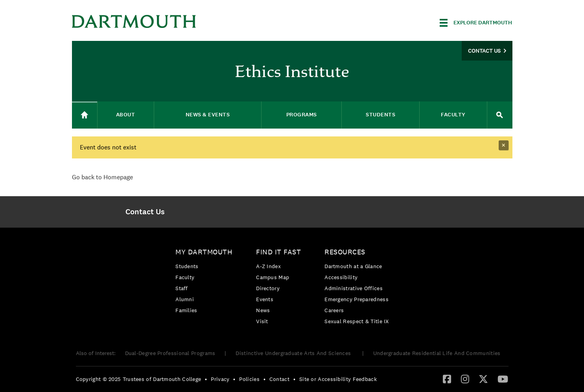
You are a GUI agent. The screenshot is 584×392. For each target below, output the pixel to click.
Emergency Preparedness (356, 299)
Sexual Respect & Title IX (357, 321)
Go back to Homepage (102, 177)
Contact (279, 379)
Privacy (220, 379)
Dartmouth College (134, 21)
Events (265, 299)
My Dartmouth (204, 252)
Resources (345, 252)
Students (187, 266)
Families (186, 310)
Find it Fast (278, 252)
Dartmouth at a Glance (353, 266)
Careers (334, 310)
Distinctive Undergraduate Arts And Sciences (294, 353)
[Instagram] (465, 379)
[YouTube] (503, 379)
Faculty (185, 277)
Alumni (185, 299)
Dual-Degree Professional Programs (170, 353)
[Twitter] (483, 379)
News (263, 310)
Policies (249, 379)
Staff (182, 288)
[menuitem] (145, 212)
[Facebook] (447, 379)
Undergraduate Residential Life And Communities (437, 353)
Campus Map (273, 277)
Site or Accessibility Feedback (338, 379)
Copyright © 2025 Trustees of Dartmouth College (139, 379)
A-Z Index (268, 266)
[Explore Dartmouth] (476, 23)
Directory (268, 288)
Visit (262, 321)
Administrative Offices (354, 288)
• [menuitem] (206, 379)
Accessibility (341, 277)
